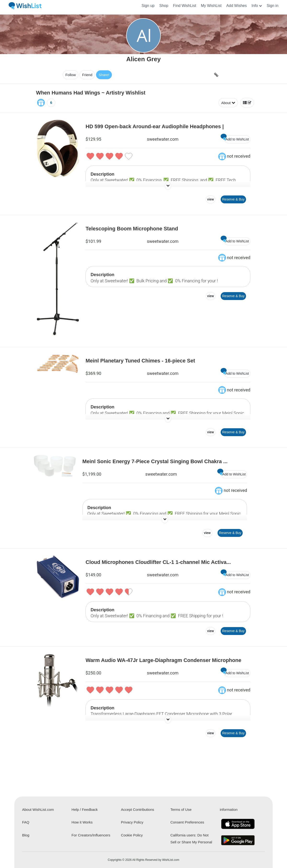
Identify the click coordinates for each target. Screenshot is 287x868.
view (211, 199)
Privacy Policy (132, 822)
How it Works (82, 822)
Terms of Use (181, 810)
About (228, 103)
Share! (97, 75)
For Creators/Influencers (91, 835)
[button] (257, 6)
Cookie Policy (132, 835)
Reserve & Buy (233, 199)
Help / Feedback (85, 810)
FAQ (26, 822)
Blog (26, 835)
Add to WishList (237, 138)
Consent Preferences (187, 822)
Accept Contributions (138, 810)
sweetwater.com (163, 139)
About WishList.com (38, 810)
